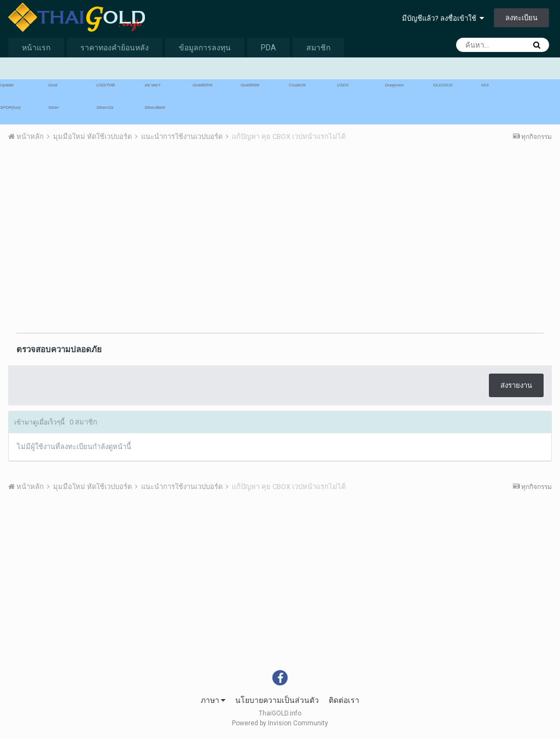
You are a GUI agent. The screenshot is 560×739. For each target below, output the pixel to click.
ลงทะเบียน (521, 18)
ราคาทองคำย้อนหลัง (115, 48)
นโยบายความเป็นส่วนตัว (277, 700)
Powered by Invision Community (280, 723)
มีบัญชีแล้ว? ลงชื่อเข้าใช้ (443, 18)
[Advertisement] (136, 235)
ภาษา (213, 700)
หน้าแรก (36, 48)
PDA (269, 48)
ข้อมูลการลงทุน (205, 48)
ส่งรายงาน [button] (516, 385)
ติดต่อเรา (344, 700)
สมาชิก (318, 48)
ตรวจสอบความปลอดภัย (59, 350)
